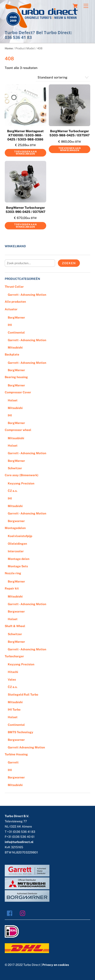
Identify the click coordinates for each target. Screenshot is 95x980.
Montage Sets (18, 566)
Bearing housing (16, 377)
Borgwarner (16, 521)
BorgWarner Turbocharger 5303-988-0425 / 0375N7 (70, 133)
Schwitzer (15, 468)
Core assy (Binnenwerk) (22, 475)
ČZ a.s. (13, 491)
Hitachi (13, 672)
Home (9, 48)
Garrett (13, 762)
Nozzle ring (13, 573)
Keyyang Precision (21, 483)
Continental (16, 332)
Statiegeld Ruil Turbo (23, 695)
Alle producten (15, 302)
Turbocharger (14, 656)
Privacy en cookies (56, 965)
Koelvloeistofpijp (20, 536)
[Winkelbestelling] (63, 78)
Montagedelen (15, 528)
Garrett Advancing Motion (26, 747)
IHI (10, 325)
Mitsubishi (15, 347)
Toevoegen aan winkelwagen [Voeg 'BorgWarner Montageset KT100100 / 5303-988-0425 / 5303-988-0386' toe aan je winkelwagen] (25, 153)
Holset (13, 400)
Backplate (12, 354)
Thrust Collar (14, 287)
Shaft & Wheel (15, 626)
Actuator (11, 309)
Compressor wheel (18, 430)
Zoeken (69, 263)
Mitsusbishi (16, 438)
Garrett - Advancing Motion (27, 295)
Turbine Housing (16, 754)
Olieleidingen (17, 544)
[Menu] (86, 6)
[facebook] (11, 913)
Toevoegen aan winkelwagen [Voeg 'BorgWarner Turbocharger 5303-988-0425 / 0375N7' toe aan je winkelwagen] (70, 149)
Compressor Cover (18, 392)
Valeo (12, 679)
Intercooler (16, 551)
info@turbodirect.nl (19, 842)
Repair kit (12, 588)
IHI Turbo (14, 710)
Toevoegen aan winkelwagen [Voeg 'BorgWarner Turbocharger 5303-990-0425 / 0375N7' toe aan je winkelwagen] (25, 226)
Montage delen (19, 559)
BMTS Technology (21, 732)
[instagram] (24, 913)
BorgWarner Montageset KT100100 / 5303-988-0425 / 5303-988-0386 (25, 135)
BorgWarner (16, 317)
